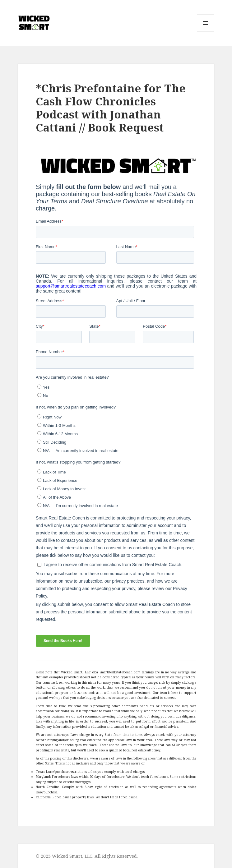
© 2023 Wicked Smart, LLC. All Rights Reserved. (87, 856)
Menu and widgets (206, 32)
